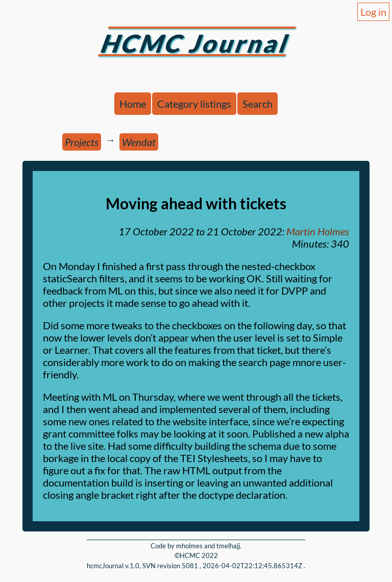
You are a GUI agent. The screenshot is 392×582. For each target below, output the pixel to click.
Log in (373, 12)
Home (133, 104)
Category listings (194, 104)
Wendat (139, 142)
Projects (82, 142)
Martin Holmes (318, 231)
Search (258, 104)
